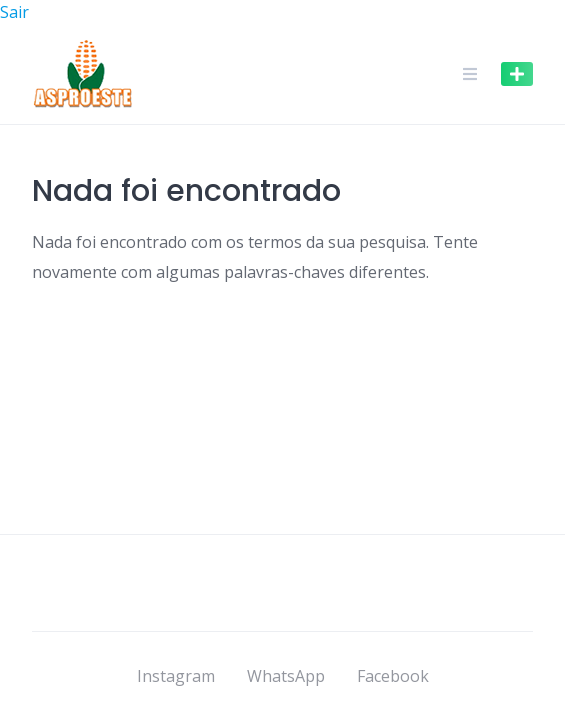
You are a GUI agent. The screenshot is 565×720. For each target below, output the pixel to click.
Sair (14, 12)
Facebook (393, 676)
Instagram (176, 676)
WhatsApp (286, 676)
